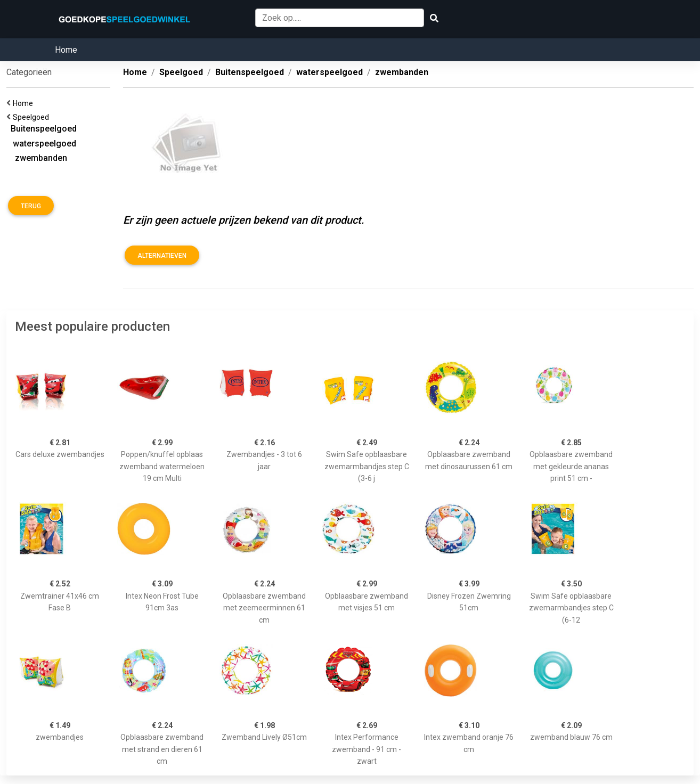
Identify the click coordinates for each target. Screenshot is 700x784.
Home (66, 50)
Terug (31, 206)
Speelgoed (32, 117)
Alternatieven (162, 256)
